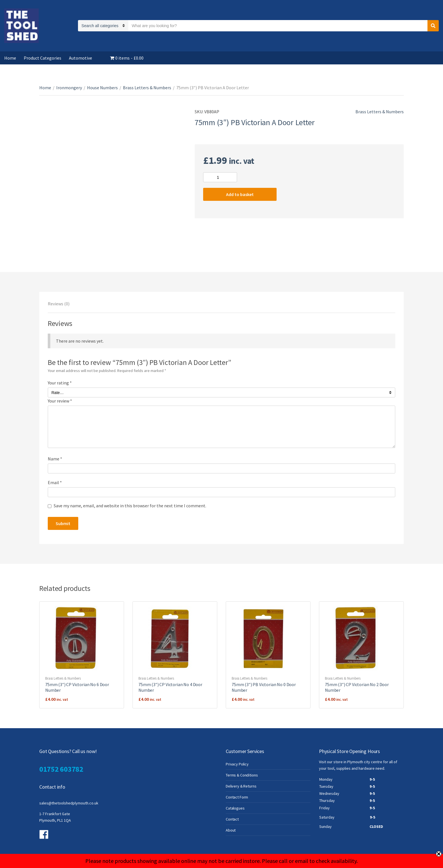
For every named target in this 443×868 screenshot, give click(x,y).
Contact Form (237, 797)
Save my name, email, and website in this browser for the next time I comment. (130, 506)
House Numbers (102, 88)
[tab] (59, 304)
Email (55, 482)
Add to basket (240, 194)
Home (10, 58)
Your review (60, 401)
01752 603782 (61, 769)
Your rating (60, 383)
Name (55, 459)
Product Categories (43, 58)
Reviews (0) (59, 304)
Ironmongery (69, 88)
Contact (232, 819)
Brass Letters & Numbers (147, 88)
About (231, 830)
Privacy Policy (237, 764)
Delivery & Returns (241, 786)
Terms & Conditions (242, 775)
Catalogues (235, 808)
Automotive (81, 58)
